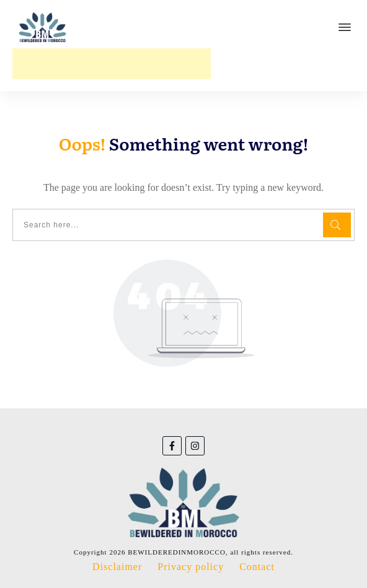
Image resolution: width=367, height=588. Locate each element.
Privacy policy (191, 567)
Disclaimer (117, 567)
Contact (257, 567)
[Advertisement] (112, 64)
